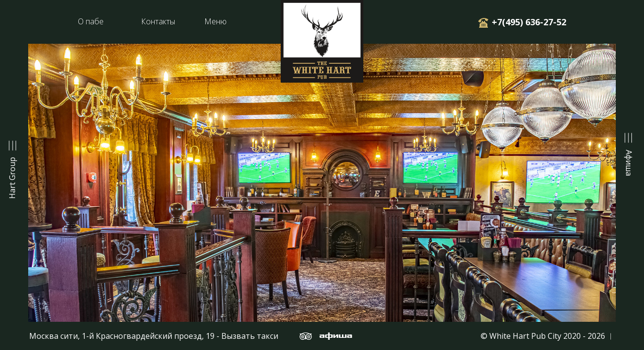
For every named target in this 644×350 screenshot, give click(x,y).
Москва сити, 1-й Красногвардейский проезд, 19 (122, 336)
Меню (215, 21)
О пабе (91, 21)
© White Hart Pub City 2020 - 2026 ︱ (548, 336)
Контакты (158, 21)
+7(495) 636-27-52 (528, 22)
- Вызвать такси (246, 336)
